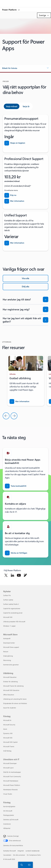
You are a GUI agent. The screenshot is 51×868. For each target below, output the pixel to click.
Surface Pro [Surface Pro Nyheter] (7, 595)
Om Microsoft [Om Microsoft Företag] (8, 811)
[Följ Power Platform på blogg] (25, 575)
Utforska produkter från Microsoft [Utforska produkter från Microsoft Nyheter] (14, 622)
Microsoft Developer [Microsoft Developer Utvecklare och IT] (10, 763)
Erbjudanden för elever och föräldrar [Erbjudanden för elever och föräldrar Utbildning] (15, 703)
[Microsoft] (25, 2)
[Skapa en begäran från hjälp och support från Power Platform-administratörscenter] (25, 143)
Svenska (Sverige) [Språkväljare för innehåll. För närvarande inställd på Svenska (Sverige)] (13, 836)
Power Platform (10, 10)
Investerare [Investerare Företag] (7, 824)
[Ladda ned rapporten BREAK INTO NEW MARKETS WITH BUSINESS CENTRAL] (19, 401)
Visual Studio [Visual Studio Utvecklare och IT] (8, 794)
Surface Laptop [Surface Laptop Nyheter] (8, 600)
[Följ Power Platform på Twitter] (6, 575)
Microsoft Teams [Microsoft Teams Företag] (9, 746)
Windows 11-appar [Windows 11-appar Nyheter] (9, 626)
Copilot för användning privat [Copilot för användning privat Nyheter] (13, 613)
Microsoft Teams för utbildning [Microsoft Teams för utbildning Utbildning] (13, 686)
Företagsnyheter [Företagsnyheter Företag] (9, 815)
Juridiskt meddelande (32, 851)
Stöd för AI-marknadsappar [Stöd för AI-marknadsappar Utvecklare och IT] (12, 772)
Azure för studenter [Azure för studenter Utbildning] (10, 708)
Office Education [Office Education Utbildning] (9, 695)
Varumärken (7, 855)
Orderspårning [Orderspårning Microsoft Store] (8, 656)
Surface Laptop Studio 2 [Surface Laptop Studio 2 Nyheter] (11, 604)
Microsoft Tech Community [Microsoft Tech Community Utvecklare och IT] (12, 776)
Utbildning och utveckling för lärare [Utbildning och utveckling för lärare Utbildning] (15, 699)
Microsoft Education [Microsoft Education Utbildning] (10, 677)
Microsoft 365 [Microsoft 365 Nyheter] (8, 617)
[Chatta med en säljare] (21, 865)
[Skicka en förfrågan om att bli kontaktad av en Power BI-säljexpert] (16, 553)
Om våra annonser (19, 855)
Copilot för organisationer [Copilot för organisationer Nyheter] (12, 608)
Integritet (21, 851)
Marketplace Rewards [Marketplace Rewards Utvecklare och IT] (10, 790)
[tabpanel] (25, 183)
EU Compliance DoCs (34, 855)
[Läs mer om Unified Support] (25, 243)
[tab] (12, 106)
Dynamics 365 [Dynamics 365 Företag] (8, 733)
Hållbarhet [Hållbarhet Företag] (7, 828)
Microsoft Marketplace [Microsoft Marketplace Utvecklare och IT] (11, 781)
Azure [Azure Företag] (5, 729)
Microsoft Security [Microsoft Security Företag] (9, 725)
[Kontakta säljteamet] (29, 865)
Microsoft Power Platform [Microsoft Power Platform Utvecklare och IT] (12, 785)
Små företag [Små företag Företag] (7, 751)
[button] (25, 68)
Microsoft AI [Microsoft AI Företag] (7, 720)
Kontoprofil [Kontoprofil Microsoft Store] (7, 638)
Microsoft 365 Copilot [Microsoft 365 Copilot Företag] (10, 742)
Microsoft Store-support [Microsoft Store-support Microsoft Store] (11, 647)
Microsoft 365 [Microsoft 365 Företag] (8, 738)
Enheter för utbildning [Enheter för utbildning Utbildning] (10, 682)
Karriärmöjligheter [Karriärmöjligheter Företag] (9, 806)
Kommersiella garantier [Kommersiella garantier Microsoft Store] (11, 665)
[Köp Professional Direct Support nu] (25, 195)
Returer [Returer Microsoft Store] (6, 652)
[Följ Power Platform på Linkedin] (12, 575)
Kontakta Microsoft (9, 851)
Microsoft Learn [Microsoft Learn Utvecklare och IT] (8, 768)
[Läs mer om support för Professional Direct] (25, 201)
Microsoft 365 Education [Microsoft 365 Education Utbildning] (11, 690)
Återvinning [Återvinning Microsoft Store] (7, 660)
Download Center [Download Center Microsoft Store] (9, 643)
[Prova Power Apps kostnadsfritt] (16, 486)
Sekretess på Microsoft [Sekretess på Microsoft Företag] (11, 820)
